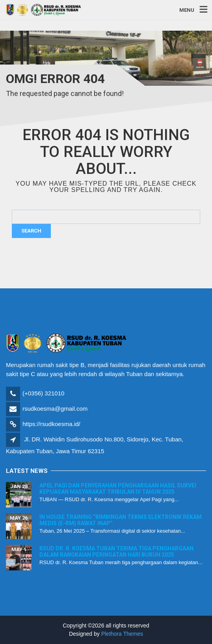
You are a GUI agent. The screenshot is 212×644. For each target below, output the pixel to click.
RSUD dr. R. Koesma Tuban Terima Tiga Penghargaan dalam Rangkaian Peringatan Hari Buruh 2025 (116, 551)
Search (31, 231)
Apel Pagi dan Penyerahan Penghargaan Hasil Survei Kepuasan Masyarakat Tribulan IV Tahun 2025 (118, 488)
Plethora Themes (122, 634)
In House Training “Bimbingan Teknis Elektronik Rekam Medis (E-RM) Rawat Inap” (121, 520)
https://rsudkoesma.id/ (51, 424)
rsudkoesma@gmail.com (55, 409)
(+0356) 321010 (43, 393)
